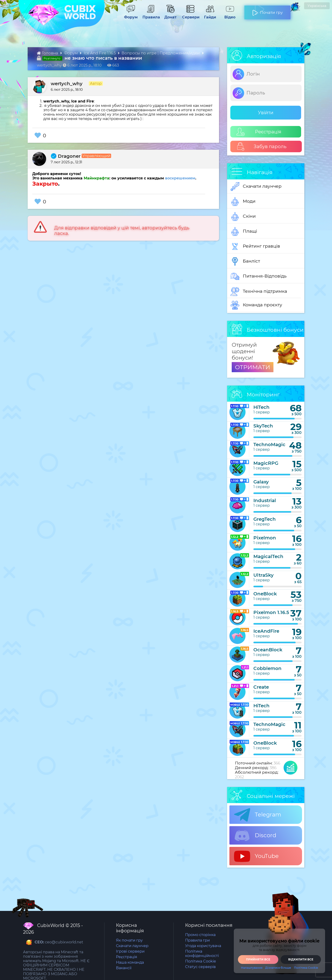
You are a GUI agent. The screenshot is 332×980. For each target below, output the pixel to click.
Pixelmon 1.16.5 (271, 612)
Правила (150, 15)
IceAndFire (266, 631)
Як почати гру (129, 940)
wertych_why (67, 84)
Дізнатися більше (278, 968)
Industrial (265, 500)
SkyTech (263, 426)
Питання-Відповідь (259, 276)
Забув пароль (262, 147)
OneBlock (265, 594)
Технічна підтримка (259, 292)
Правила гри (197, 940)
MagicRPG (266, 463)
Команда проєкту (256, 305)
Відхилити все (301, 959)
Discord (255, 836)
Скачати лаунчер (256, 187)
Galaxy (261, 482)
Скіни (243, 216)
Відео (228, 15)
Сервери (190, 15)
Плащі (244, 231)
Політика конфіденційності (202, 954)
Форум (129, 15)
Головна (48, 53)
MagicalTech (268, 556)
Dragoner (66, 156)
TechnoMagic (269, 445)
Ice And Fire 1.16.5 (100, 53)
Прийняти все (258, 959)
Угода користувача (203, 946)
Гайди (208, 15)
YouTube (256, 856)
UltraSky (264, 575)
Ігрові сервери (130, 951)
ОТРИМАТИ (253, 367)
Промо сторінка (200, 935)
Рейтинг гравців (255, 246)
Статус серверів (200, 967)
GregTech (265, 519)
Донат (169, 15)
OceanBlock (268, 650)
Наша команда (130, 962)
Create (261, 687)
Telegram (258, 815)
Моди (243, 202)
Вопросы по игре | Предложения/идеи (161, 53)
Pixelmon (265, 538)
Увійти (266, 113)
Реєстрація (259, 132)
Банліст (245, 261)
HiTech (261, 407)
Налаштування (252, 968)
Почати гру (267, 11)
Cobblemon (267, 668)
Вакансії (124, 968)
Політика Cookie (201, 961)
